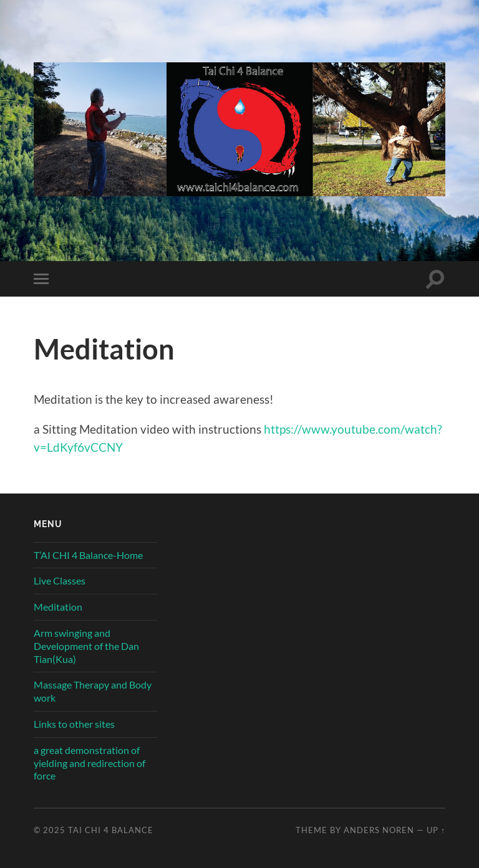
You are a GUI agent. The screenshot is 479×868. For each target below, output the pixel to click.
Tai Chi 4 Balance (111, 830)
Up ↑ (436, 830)
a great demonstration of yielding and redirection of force (90, 763)
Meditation (58, 607)
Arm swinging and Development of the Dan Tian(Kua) (86, 646)
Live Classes (60, 580)
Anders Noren (379, 830)
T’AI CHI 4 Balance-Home (88, 555)
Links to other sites (74, 724)
